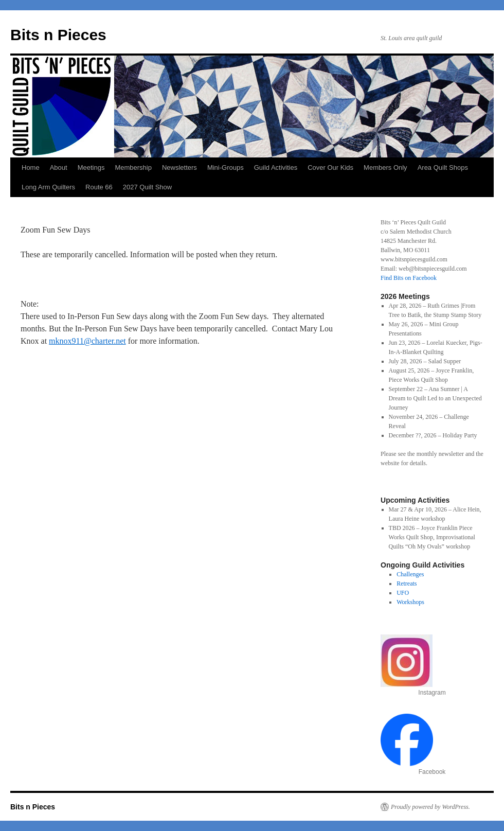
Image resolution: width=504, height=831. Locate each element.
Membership (133, 167)
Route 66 (99, 187)
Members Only (385, 167)
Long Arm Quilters (48, 187)
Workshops (410, 602)
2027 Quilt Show (147, 187)
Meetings (91, 167)
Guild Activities (276, 167)
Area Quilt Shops (443, 167)
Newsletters (179, 167)
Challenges (410, 574)
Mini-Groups (226, 167)
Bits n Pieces (58, 35)
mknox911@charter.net (87, 341)
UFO (403, 593)
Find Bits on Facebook (409, 278)
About (59, 167)
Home (31, 167)
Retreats (407, 584)
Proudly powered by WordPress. (430, 807)
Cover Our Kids (330, 167)
